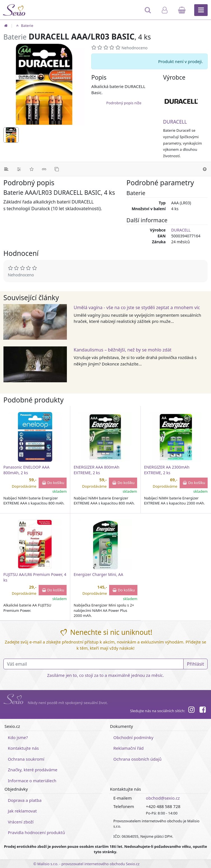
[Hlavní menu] (201, 10)
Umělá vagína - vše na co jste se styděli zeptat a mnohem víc (137, 307)
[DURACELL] (185, 101)
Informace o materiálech (32, 781)
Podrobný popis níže (124, 103)
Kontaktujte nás (23, 748)
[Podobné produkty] (57, 169)
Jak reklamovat (22, 811)
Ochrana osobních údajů (137, 759)
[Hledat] (148, 13)
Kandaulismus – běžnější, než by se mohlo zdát (122, 350)
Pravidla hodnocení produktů (36, 832)
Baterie (24, 26)
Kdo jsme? (18, 737)
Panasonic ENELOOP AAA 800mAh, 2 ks (26, 470)
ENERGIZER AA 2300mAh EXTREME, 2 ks (167, 470)
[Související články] (44, 169)
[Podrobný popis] (6, 169)
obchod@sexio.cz (163, 798)
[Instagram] (191, 710)
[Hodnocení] (31, 169)
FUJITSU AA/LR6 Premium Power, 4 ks (35, 577)
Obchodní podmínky (133, 737)
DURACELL (175, 122)
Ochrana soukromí (26, 759)
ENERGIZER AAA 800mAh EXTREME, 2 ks (96, 470)
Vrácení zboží (21, 822)
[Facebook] (203, 710)
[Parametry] (19, 169)
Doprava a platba (25, 800)
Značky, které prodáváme (33, 770)
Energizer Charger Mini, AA (98, 574)
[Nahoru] (205, 169)
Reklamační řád (128, 748)
